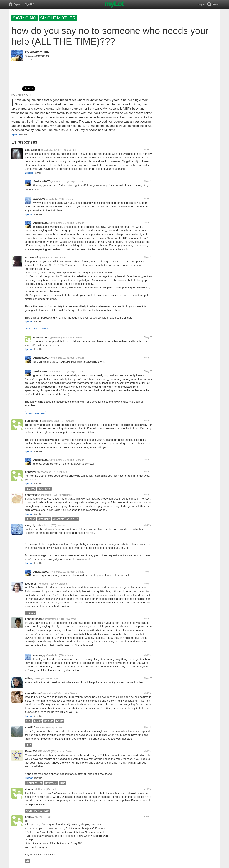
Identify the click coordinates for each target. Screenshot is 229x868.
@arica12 (40, 817)
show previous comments (37, 328)
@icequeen (43, 584)
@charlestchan (50, 619)
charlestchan (33, 619)
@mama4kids (48, 693)
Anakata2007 (40, 52)
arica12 (30, 817)
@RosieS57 (44, 751)
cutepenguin (41, 337)
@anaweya (43, 472)
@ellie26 (36, 678)
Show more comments (36, 413)
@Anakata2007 (33, 56)
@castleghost (48, 150)
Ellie (28, 678)
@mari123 (41, 727)
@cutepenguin (57, 338)
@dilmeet (40, 789)
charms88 (31, 495)
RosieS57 (31, 751)
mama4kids (32, 693)
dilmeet (30, 789)
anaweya (31, 472)
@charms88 (45, 495)
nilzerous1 (32, 257)
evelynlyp (39, 199)
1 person (29, 214)
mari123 (30, 727)
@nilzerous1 (45, 257)
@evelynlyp (52, 199)
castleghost (32, 150)
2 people (16, 135)
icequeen (31, 584)
